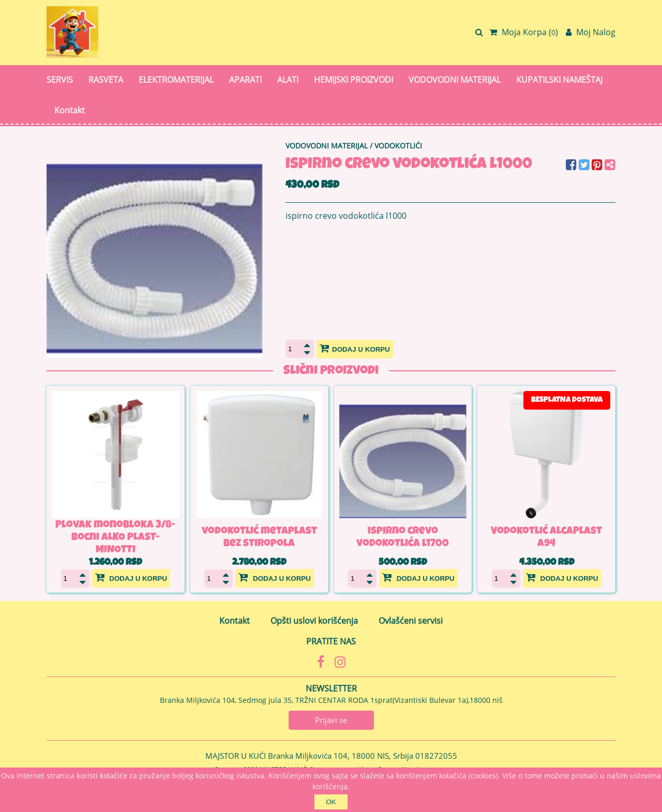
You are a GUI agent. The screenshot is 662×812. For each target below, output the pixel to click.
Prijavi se (331, 720)
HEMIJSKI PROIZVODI (353, 80)
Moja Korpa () (524, 32)
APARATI (245, 80)
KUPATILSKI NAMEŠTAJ (559, 80)
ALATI (288, 80)
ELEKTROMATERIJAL (176, 80)
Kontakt (70, 110)
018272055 (436, 756)
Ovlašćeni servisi (411, 621)
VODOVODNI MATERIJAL (455, 80)
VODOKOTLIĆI (398, 146)
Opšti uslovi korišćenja (314, 621)
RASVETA (106, 80)
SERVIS (60, 80)
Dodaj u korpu (355, 348)
